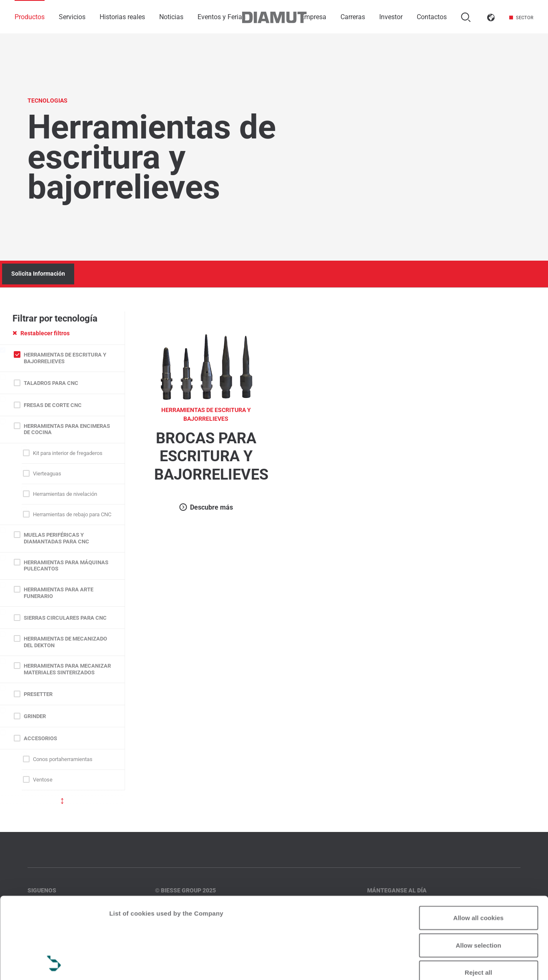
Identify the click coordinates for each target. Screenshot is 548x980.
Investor (391, 17)
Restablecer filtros (41, 333)
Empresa (313, 17)
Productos (30, 17)
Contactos (432, 17)
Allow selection (478, 869)
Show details (129, 964)
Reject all (478, 896)
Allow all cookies (479, 842)
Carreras (353, 17)
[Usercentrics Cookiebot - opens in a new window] (54, 964)
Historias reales (122, 17)
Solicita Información (38, 274)
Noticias (171, 17)
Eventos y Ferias (221, 17)
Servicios (72, 17)
